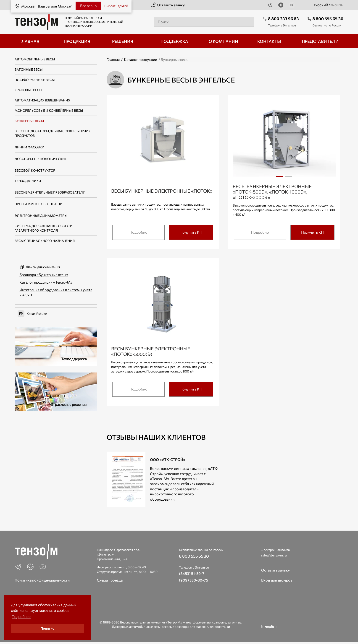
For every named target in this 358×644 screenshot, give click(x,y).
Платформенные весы (35, 80)
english (337, 5)
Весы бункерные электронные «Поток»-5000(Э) (151, 351)
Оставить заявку (167, 5)
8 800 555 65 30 (328, 19)
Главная (113, 59)
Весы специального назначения (45, 241)
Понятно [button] (48, 628)
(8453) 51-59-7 (192, 573)
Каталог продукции (141, 59)
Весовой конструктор (35, 170)
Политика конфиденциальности (42, 580)
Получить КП (191, 232)
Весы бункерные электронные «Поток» (162, 191)
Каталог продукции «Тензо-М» (46, 282)
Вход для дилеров (277, 580)
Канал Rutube (32, 314)
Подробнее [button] (21, 617)
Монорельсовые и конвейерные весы (49, 110)
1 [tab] (280, 177)
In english (269, 626)
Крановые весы (28, 90)
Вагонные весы (29, 69)
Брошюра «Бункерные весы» (44, 275)
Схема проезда (110, 580)
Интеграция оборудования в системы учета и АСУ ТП (56, 292)
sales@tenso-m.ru (274, 555)
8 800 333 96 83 (283, 19)
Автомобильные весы (35, 59)
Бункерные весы (29, 121)
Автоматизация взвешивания (42, 100)
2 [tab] (288, 178)
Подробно (138, 232)
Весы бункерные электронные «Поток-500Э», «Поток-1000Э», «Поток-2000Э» (272, 192)
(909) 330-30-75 (193, 580)
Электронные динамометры (41, 216)
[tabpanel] (284, 141)
